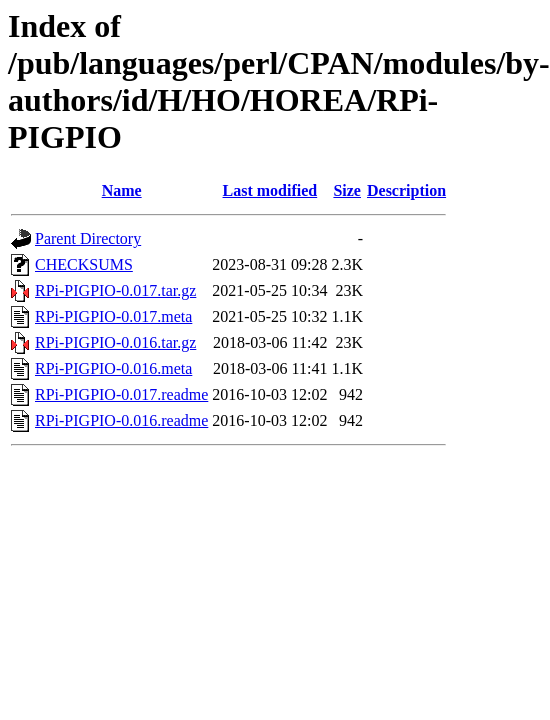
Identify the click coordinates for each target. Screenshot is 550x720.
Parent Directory (88, 238)
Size (347, 190)
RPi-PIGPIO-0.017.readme (121, 394)
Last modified (270, 190)
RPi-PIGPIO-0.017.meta (113, 316)
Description (406, 190)
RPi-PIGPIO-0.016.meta (113, 368)
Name (122, 190)
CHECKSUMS (84, 264)
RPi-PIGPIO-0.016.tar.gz (115, 342)
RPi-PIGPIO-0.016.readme (121, 420)
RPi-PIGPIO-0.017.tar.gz (115, 290)
